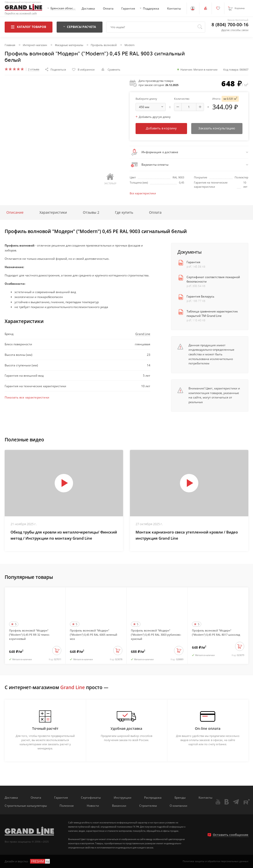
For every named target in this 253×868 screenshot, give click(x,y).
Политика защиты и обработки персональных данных (215, 861)
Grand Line (143, 334)
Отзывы (91, 212)
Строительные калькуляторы (26, 806)
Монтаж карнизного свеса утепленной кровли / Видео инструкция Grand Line (187, 535)
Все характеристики (143, 193)
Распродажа (153, 797)
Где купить (124, 212)
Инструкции (123, 797)
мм (152, 107)
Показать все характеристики (27, 397)
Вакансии (119, 806)
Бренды (180, 797)
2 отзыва (34, 69)
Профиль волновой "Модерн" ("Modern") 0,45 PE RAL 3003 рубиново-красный (156, 635)
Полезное (67, 806)
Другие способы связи (235, 30)
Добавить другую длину (153, 117)
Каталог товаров (29, 27)
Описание (15, 212)
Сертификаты (91, 797)
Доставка (88, 8)
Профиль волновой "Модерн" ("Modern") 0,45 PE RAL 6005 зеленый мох (94, 635)
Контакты (174, 8)
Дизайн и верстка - (28, 861)
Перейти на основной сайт (21, 13)
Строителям (148, 806)
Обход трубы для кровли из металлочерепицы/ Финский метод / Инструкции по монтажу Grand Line (64, 535)
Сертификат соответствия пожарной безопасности (213, 279)
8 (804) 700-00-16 (230, 25)
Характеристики (53, 212)
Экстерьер (110, 179)
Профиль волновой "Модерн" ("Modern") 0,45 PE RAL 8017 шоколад (216, 632)
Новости (93, 806)
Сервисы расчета (80, 27)
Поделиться (56, 69)
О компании (178, 806)
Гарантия (128, 8)
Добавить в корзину (161, 128)
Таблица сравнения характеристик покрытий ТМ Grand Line (212, 313)
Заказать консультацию (217, 128)
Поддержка (151, 8)
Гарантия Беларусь (200, 296)
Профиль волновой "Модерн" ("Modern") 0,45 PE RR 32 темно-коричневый (30, 635)
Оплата (108, 8)
